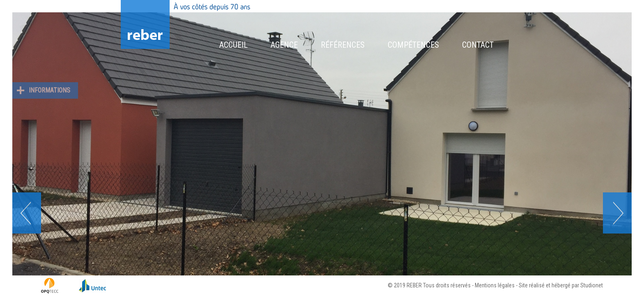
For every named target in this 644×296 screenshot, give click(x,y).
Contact (478, 45)
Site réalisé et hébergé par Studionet (561, 285)
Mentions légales (495, 285)
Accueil (233, 45)
